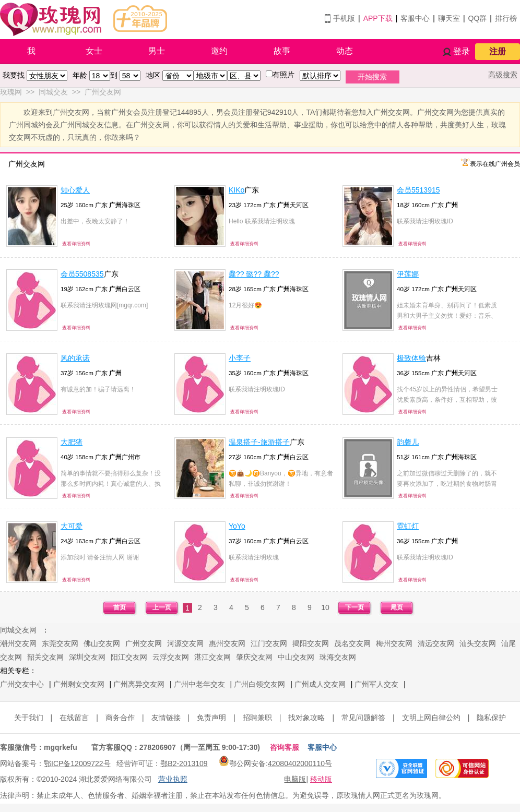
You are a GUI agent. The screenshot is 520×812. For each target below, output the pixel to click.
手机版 (344, 18)
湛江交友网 (212, 657)
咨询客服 (285, 747)
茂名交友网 (352, 643)
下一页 (354, 607)
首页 (120, 607)
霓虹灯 (408, 526)
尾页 (397, 607)
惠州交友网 (227, 643)
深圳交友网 (87, 657)
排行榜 (506, 18)
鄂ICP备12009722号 (77, 763)
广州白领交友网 (259, 684)
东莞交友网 (60, 643)
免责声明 (211, 718)
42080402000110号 (300, 763)
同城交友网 (18, 630)
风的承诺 (75, 358)
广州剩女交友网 (79, 684)
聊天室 (449, 18)
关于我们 (29, 718)
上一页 (162, 607)
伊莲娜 (408, 274)
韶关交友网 (45, 657)
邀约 (219, 51)
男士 (157, 51)
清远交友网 (436, 643)
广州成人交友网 (320, 684)
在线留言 (74, 718)
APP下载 (378, 18)
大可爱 (72, 526)
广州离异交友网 (139, 684)
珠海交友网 (338, 657)
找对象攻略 (306, 718)
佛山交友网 (102, 643)
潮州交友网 (18, 643)
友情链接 (166, 718)
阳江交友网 (129, 657)
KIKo (237, 190)
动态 (345, 51)
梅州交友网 (394, 643)
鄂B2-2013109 (184, 763)
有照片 (283, 75)
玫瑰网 (11, 92)
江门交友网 (269, 643)
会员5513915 (418, 190)
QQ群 (478, 18)
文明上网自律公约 (431, 718)
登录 (462, 51)
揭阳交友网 (311, 643)
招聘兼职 (257, 718)
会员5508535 (82, 274)
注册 (498, 51)
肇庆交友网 (254, 657)
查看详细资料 (76, 244)
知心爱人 (75, 190)
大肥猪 (72, 442)
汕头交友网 (478, 643)
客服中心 (415, 18)
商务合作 (120, 718)
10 (325, 607)
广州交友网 (103, 92)
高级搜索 (503, 75)
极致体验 (411, 358)
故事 (282, 51)
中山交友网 (296, 657)
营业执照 (173, 779)
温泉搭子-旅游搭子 (259, 442)
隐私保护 (491, 718)
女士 (94, 51)
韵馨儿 (408, 442)
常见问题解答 (363, 718)
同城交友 (53, 92)
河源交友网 (185, 643)
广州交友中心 (22, 684)
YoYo (237, 526)
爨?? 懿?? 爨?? (254, 274)
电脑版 (295, 779)
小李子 (240, 358)
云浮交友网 (171, 657)
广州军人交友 (376, 684)
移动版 (321, 779)
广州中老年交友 (199, 684)
